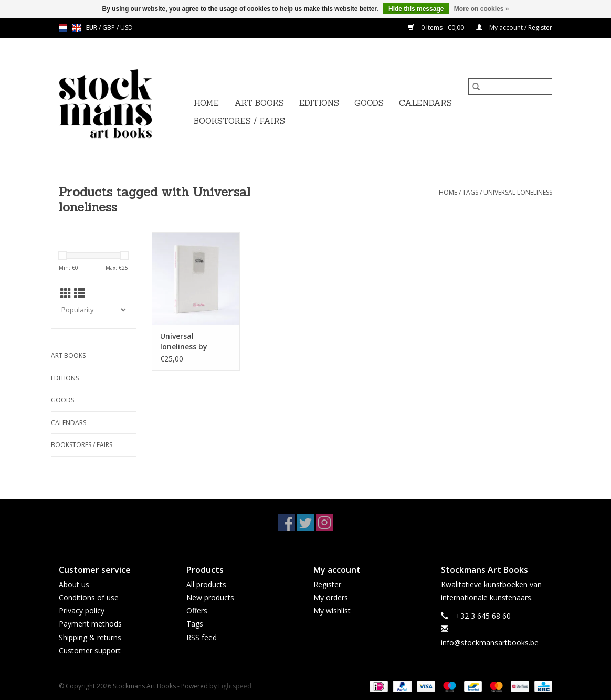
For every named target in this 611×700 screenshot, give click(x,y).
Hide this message (416, 9)
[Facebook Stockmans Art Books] (287, 523)
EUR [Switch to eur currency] (92, 28)
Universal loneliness (518, 192)
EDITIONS (319, 103)
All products (206, 584)
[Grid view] (66, 293)
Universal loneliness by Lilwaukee (184, 342)
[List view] (80, 293)
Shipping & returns (90, 637)
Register (327, 584)
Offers (197, 611)
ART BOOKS (259, 103)
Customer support (90, 650)
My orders (331, 597)
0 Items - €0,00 (437, 28)
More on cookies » (482, 9)
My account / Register (514, 28)
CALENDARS (425, 103)
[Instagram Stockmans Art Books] (324, 523)
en (77, 28)
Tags (470, 192)
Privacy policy (82, 611)
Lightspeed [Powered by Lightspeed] (235, 686)
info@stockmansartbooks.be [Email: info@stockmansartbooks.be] (490, 643)
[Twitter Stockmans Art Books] (305, 523)
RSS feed (202, 637)
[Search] (510, 87)
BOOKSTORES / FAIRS (239, 121)
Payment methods (90, 624)
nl (63, 28)
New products (210, 597)
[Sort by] (93, 310)
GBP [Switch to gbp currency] (109, 28)
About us (74, 584)
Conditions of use (89, 597)
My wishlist (332, 611)
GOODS (369, 103)
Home (206, 103)
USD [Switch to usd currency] (127, 28)
